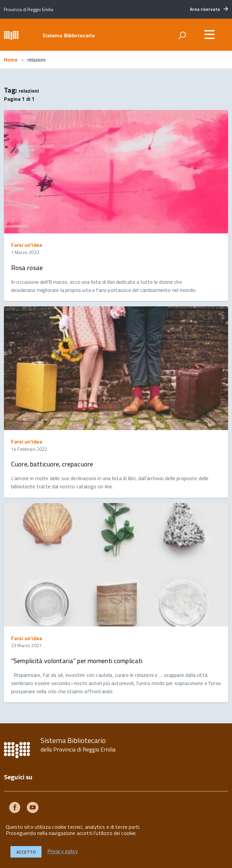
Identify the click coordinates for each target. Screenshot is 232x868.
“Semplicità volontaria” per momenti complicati (77, 661)
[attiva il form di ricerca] (182, 35)
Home (11, 60)
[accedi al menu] (209, 34)
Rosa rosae (27, 268)
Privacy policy (63, 851)
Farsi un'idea (27, 245)
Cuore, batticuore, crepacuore (52, 464)
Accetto (26, 852)
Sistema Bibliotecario (68, 35)
